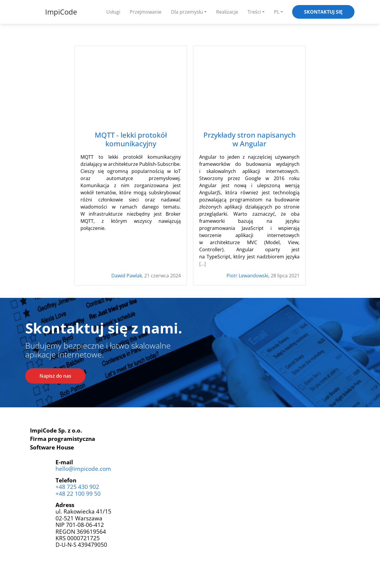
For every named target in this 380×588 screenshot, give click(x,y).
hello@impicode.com (83, 469)
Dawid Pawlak (127, 276)
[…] (202, 264)
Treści (254, 12)
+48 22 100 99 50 (78, 494)
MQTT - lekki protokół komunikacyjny (131, 139)
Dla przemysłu (187, 12)
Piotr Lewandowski (247, 276)
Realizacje (227, 12)
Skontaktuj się (323, 12)
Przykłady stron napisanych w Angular (250, 139)
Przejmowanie (146, 12)
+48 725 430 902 (77, 487)
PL (277, 12)
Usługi (113, 12)
